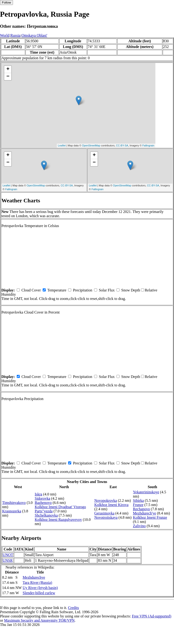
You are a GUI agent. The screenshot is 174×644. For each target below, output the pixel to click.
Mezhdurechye (34, 577)
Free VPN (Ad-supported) (151, 616)
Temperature (57, 290)
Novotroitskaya (106, 517)
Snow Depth (131, 290)
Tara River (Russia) (37, 583)
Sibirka (138, 501)
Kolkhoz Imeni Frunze (150, 517)
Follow (6, 2)
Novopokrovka (106, 501)
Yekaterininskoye (146, 492)
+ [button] (8, 69)
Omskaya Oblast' (34, 35)
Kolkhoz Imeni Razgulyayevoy (58, 520)
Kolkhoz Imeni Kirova (111, 505)
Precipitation (83, 290)
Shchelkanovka (46, 515)
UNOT (8, 555)
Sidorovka (42, 498)
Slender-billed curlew (39, 593)
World (5, 35)
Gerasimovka (104, 513)
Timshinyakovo (14, 503)
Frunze (138, 505)
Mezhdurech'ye (145, 513)
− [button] (8, 77)
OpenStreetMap (91, 145)
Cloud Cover (31, 290)
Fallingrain (148, 145)
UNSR (8, 560)
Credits (73, 608)
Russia (15, 35)
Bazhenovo (43, 503)
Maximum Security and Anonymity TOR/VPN (39, 620)
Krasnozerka (12, 511)
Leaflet (62, 145)
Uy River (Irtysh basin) (40, 588)
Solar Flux (107, 290)
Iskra (38, 494)
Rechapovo (141, 509)
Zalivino (139, 526)
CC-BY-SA (122, 145)
